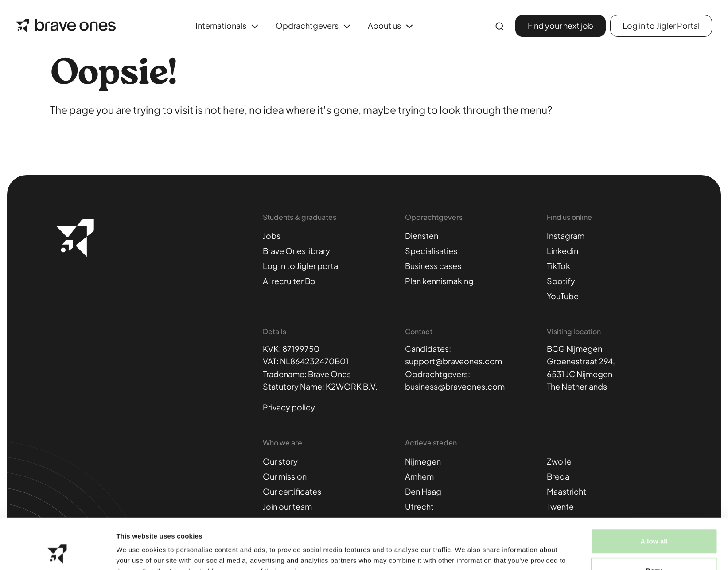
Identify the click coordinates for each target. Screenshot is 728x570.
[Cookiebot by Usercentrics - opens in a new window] (57, 553)
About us (392, 27)
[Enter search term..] (500, 27)
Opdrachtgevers (315, 27)
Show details (465, 552)
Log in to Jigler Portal (661, 25)
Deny (654, 523)
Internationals (228, 27)
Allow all (654, 494)
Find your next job (561, 25)
